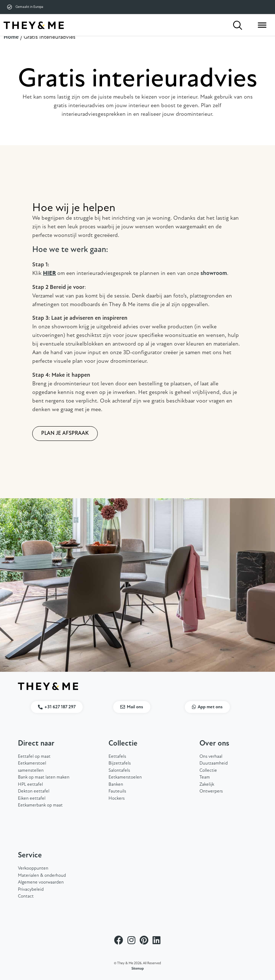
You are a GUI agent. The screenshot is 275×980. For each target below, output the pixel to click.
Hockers (117, 798)
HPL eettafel (30, 784)
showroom (214, 273)
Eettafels (117, 757)
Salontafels (119, 770)
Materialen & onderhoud (42, 876)
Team (205, 777)
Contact (26, 896)
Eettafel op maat (34, 757)
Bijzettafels (120, 763)
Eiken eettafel (32, 798)
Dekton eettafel (34, 791)
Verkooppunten (33, 868)
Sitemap (138, 969)
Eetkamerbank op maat (40, 805)
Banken (116, 784)
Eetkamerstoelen (125, 777)
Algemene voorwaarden (41, 882)
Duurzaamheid (214, 763)
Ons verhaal (211, 757)
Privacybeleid (31, 889)
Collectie (208, 770)
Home (11, 37)
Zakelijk (207, 784)
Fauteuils (117, 791)
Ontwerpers (211, 791)
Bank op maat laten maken (44, 777)
